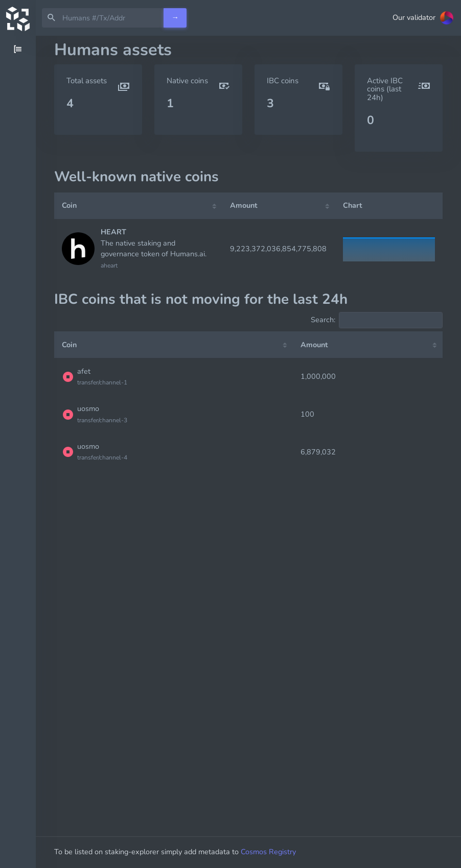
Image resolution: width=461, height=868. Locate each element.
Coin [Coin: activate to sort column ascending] (69, 205)
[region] (18, 452)
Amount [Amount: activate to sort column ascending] (244, 205)
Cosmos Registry (268, 852)
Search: (377, 320)
